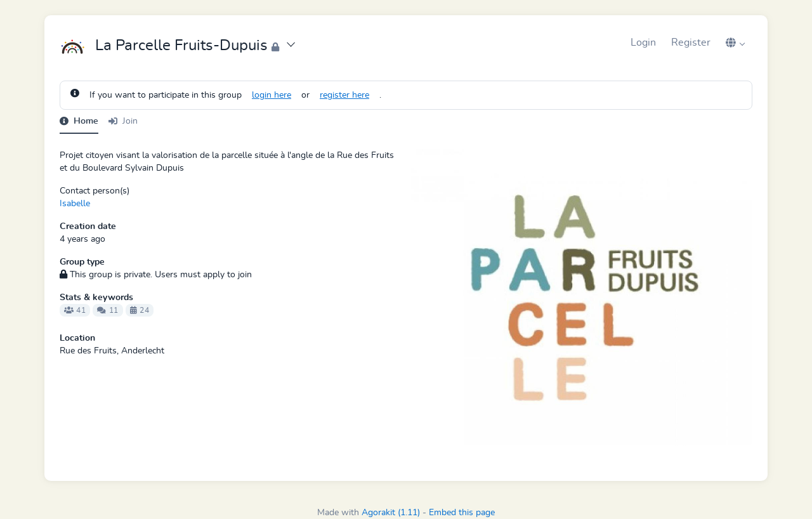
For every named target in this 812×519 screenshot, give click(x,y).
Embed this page (462, 513)
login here (272, 95)
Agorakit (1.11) (391, 513)
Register (691, 43)
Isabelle (75, 204)
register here (344, 95)
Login (643, 43)
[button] (735, 43)
